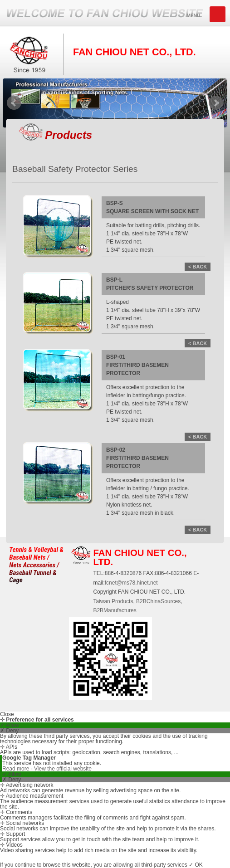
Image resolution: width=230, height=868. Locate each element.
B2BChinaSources (158, 601)
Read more (17, 769)
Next (216, 103)
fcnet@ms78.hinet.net (131, 583)
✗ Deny (9, 731)
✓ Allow (9, 725)
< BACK (198, 267)
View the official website (63, 769)
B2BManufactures (115, 610)
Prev (14, 103)
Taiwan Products (113, 601)
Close (7, 714)
